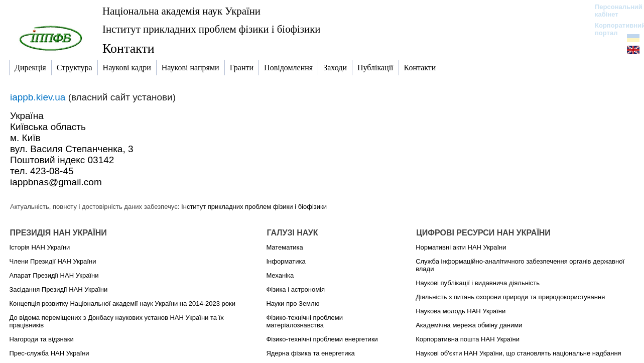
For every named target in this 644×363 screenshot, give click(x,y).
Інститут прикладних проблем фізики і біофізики (211, 29)
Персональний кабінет (614, 11)
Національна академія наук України (181, 11)
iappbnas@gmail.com (56, 182)
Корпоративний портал (614, 29)
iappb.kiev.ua (39, 97)
